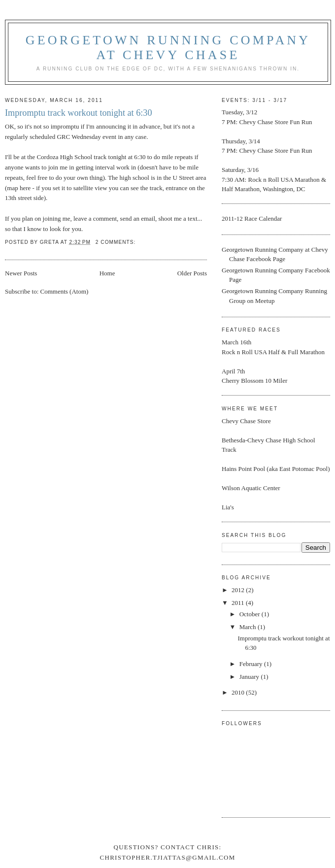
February (252, 664)
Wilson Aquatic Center (251, 488)
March (249, 627)
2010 (239, 692)
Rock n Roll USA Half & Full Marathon (273, 352)
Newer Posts (21, 273)
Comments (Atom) (65, 291)
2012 (239, 590)
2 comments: (117, 242)
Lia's (228, 507)
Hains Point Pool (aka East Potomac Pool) (276, 469)
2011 (239, 603)
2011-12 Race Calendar (252, 218)
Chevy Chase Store (264, 122)
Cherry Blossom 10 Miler (254, 381)
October (251, 614)
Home (107, 273)
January (250, 677)
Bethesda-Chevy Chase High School (268, 440)
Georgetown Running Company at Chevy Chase (168, 48)
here (25, 188)
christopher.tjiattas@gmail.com (167, 857)
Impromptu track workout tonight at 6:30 (79, 113)
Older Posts (192, 273)
